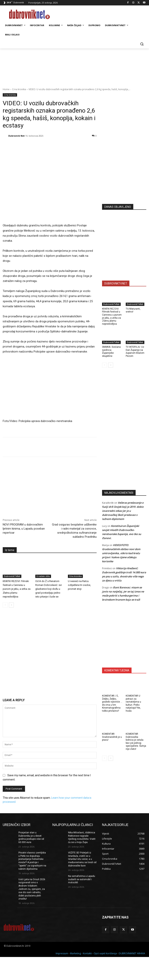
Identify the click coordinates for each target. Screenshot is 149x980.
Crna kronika (19, 89)
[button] (142, 44)
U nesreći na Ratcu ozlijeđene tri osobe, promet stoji (79, 585)
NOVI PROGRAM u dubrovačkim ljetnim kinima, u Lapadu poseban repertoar (24, 529)
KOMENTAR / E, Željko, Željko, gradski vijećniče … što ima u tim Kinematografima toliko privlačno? (112, 703)
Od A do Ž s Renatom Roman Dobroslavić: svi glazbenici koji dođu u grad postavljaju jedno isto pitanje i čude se (49, 589)
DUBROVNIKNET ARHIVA (132, 953)
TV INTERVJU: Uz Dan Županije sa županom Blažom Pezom (135, 351)
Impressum (62, 953)
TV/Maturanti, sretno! (133, 310)
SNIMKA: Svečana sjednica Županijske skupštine (111, 351)
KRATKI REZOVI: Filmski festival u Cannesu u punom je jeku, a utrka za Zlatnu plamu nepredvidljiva (17, 589)
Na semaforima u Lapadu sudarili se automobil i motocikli (82, 879)
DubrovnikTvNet (12, 576)
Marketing (75, 953)
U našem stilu (43, 576)
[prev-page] (5, 605)
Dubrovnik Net (16, 136)
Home (6, 89)
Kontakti (87, 953)
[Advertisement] (126, 173)
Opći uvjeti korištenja (105, 953)
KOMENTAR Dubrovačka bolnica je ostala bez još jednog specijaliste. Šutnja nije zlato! (136, 741)
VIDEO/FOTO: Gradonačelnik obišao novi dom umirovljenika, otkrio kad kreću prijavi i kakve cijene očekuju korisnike (121, 553)
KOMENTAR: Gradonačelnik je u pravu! (112, 737)
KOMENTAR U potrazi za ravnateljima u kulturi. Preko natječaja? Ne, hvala (133, 703)
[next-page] (11, 605)
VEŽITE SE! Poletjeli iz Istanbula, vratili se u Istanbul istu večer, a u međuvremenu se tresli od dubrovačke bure (82, 859)
